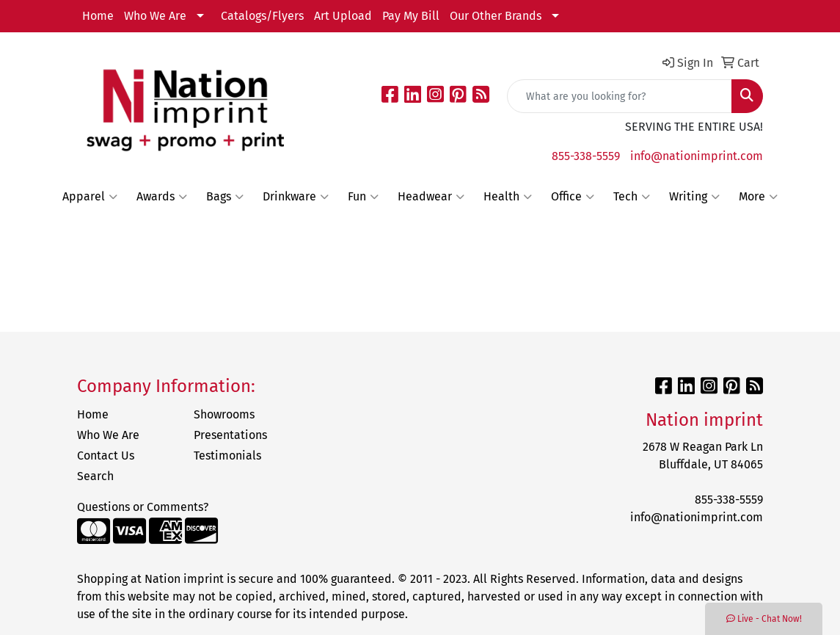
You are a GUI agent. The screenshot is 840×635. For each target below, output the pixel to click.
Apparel (90, 197)
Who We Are (155, 16)
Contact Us (106, 456)
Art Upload (343, 16)
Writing (694, 197)
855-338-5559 (586, 156)
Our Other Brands (496, 16)
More (758, 197)
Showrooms (224, 414)
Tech (632, 197)
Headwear (431, 197)
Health (508, 197)
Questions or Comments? (143, 507)
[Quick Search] (620, 96)
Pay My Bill (411, 16)
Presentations (230, 435)
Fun (363, 197)
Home (98, 16)
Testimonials (227, 456)
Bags (225, 197)
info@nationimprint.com (697, 156)
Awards (162, 197)
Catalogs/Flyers (262, 16)
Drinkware (296, 197)
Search (95, 476)
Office (573, 197)
